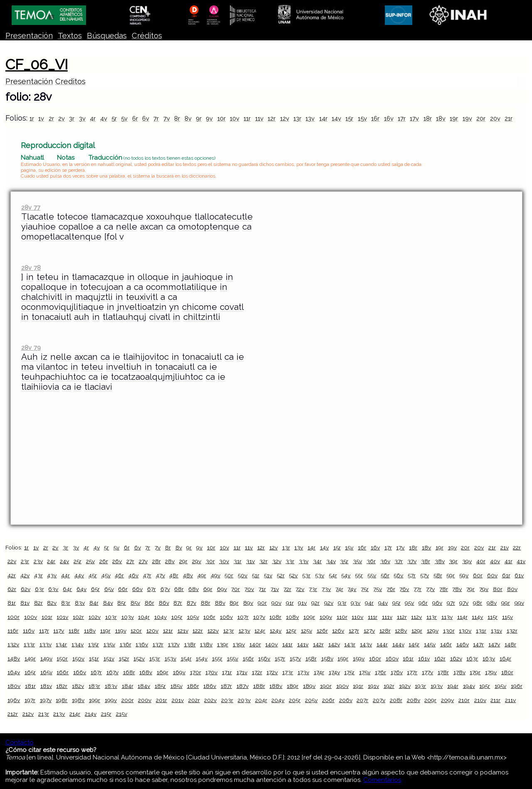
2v (62, 118)
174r (319, 672)
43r (38, 575)
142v (334, 644)
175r (349, 672)
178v (459, 672)
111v (387, 617)
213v (59, 714)
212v (28, 714)
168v (146, 672)
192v (405, 686)
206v (346, 700)
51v (268, 575)
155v (233, 658)
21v (505, 547)
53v (320, 575)
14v (336, 118)
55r (359, 575)
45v (106, 575)
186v (210, 686)
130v (465, 631)
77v (430, 589)
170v (211, 672)
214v (91, 714)
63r (39, 589)
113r (432, 617)
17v (414, 118)
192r (389, 686)
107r (243, 617)
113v (447, 617)
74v (352, 589)
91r (290, 603)
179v (491, 672)
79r (470, 589)
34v (331, 561)
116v (29, 631)
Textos (70, 36)
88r (206, 603)
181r (30, 686)
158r (311, 658)
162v (456, 658)
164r (505, 658)
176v (397, 672)
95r (397, 603)
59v (464, 575)
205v (311, 700)
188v (276, 686)
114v (477, 617)
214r (75, 714)
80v (512, 589)
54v (346, 575)
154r (186, 658)
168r (129, 672)
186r (193, 686)
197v (46, 700)
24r (51, 561)
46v (133, 575)
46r (119, 575)
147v (494, 644)
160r (375, 658)
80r (498, 589)
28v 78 (31, 268)
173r (288, 672)
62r (12, 589)
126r (322, 631)
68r (179, 589)
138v (206, 644)
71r (262, 589)
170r (196, 672)
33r (290, 561)
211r (495, 700)
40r (481, 561)
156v (264, 658)
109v (326, 617)
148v (14, 658)
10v (235, 118)
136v (142, 644)
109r (309, 617)
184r (128, 686)
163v (489, 658)
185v (176, 686)
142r (318, 644)
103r (111, 617)
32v (277, 561)
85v (135, 603)
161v (424, 658)
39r (453, 561)
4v (104, 118)
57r (412, 575)
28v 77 (31, 207)
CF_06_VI (37, 64)
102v (95, 617)
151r (94, 658)
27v (143, 561)
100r (14, 617)
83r (66, 603)
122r (198, 631)
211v (510, 700)
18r (428, 118)
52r (281, 575)
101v (62, 617)
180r (507, 672)
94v (383, 603)
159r (343, 658)
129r (417, 631)
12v (285, 118)
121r (168, 631)
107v (259, 617)
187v (243, 686)
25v (90, 561)
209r (430, 700)
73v (326, 589)
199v (111, 700)
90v (276, 603)
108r (275, 617)
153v (170, 658)
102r (78, 617)
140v (271, 644)
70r (235, 589)
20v (495, 118)
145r (414, 644)
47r (147, 575)
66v (137, 589)
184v (144, 686)
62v (26, 589)
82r (38, 603)
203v (244, 700)
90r (262, 603)
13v (310, 118)
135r (94, 644)
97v (464, 603)
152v (139, 658)
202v (210, 700)
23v (38, 561)
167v (112, 672)
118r (74, 631)
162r (440, 658)
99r (506, 603)
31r (238, 561)
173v (303, 672)
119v (121, 631)
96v (437, 603)
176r (381, 672)
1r (32, 118)
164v (14, 672)
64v (81, 589)
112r (402, 617)
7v (167, 118)
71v (275, 589)
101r (47, 617)
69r (208, 589)
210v (480, 700)
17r (402, 118)
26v (117, 561)
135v (109, 644)
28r (156, 561)
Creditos (70, 81)
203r (227, 700)
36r (371, 561)
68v (193, 589)
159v (359, 658)
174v (334, 672)
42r (12, 575)
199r (95, 700)
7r (156, 118)
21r (509, 118)
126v (338, 631)
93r (342, 603)
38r (426, 561)
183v (111, 686)
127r (354, 631)
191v (373, 686)
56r (385, 575)
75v (378, 589)
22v (12, 561)
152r (124, 658)
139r (223, 644)
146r (446, 644)
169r (163, 672)
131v (496, 631)
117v (59, 631)
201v (178, 700)
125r (291, 631)
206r (328, 700)
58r (438, 575)
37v (412, 561)
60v (492, 575)
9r (199, 118)
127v (369, 631)
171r (227, 672)
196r (517, 686)
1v (41, 118)
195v (500, 686)
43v (52, 575)
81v (25, 603)
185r (160, 686)
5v (124, 118)
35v (357, 561)
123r (229, 631)
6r (135, 118)
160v (392, 658)
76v (404, 589)
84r (94, 603)
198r (62, 700)
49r (202, 575)
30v (224, 561)
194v (469, 686)
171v (242, 672)
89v (248, 603)
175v (365, 672)
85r (122, 603)
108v (292, 617)
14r (323, 118)
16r (375, 118)
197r (30, 700)
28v (170, 561)
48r (174, 575)
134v (78, 644)
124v (276, 631)
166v (80, 672)
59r (451, 575)
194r (453, 686)
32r (264, 561)
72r (287, 589)
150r (62, 658)
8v (188, 118)
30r (210, 561)
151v (109, 658)
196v (14, 700)
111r (373, 617)
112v (416, 617)
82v (52, 603)
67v (165, 589)
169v (179, 672)
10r (222, 118)
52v (293, 575)
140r (255, 644)
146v (463, 644)
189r (293, 686)
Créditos (147, 36)
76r (391, 589)
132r (512, 631)
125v (307, 631)
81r (12, 603)
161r (408, 658)
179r (475, 672)
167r (96, 672)
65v (109, 589)
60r (478, 575)
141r (287, 644)
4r (93, 118)
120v (152, 631)
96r (423, 603)
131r (481, 631)
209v (447, 700)
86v (164, 603)
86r (149, 603)
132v (13, 644)
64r (67, 589)
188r (259, 686)
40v (495, 561)
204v (278, 700)
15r (349, 118)
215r (106, 714)
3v (82, 118)
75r (365, 589)
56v (398, 575)
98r (478, 603)
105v (193, 617)
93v (356, 603)
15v (362, 118)
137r (158, 644)
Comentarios (382, 780)
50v (243, 575)
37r (399, 561)
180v (14, 686)
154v (202, 658)
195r (485, 686)
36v (385, 561)
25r (78, 561)
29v (197, 561)
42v (25, 575)
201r (161, 700)
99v (519, 603)
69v (222, 589)
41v (521, 561)
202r (194, 700)
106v (226, 617)
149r (30, 658)
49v (216, 575)
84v (108, 603)
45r (93, 575)
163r (472, 658)
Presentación (29, 36)
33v (304, 561)
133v (46, 644)
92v (329, 603)
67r (151, 589)
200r (128, 700)
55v (372, 575)
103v (128, 617)
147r (478, 644)
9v (209, 118)
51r (256, 575)
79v (484, 589)
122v (213, 631)
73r (313, 589)
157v (295, 658)
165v (46, 672)
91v (302, 603)
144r (382, 644)
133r (29, 644)
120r (136, 631)
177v (427, 672)
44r (65, 575)
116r (13, 631)
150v (78, 658)
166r (63, 672)
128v (401, 631)
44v (79, 575)
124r (260, 631)
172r (257, 672)
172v (272, 672)
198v (78, 700)
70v (249, 589)
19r (454, 118)
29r (183, 561)
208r (396, 700)
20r (481, 118)
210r (464, 700)
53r (306, 575)
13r (297, 118)
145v (430, 644)
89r (234, 603)
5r (114, 118)
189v (309, 686)
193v (437, 686)
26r (104, 561)
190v (342, 686)
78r (444, 589)
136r (126, 644)
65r (95, 589)
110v (357, 617)
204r (261, 700)
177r (412, 672)
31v (250, 561)
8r (177, 118)
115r (493, 617)
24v (64, 561)
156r (248, 658)
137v (174, 644)
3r (72, 118)
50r (229, 575)
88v (220, 603)
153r (155, 658)
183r (94, 686)
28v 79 (31, 348)
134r (61, 644)
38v (440, 561)
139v (239, 644)
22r (517, 547)
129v (433, 631)
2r (51, 118)
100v (31, 617)
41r (509, 561)
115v (507, 617)
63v (53, 589)
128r (385, 631)
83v (80, 603)
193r (420, 686)
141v (303, 644)
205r (295, 700)
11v (259, 118)
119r (105, 631)
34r (317, 561)
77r (417, 589)
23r (25, 561)
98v (492, 603)
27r (130, 561)
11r (247, 118)
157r (280, 658)
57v (425, 575)
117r (44, 631)
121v (183, 631)
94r (369, 603)
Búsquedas (107, 36)
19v (467, 118)
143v (366, 644)
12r (272, 118)
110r (342, 617)
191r (358, 686)
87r (178, 603)
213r (44, 714)
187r (226, 686)
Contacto (20, 742)
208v (414, 700)
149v (46, 658)
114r (462, 617)
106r (209, 617)
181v (46, 686)
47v (160, 575)
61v (519, 575)
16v (389, 118)
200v (145, 700)
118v (90, 631)
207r (362, 700)
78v (457, 589)
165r (30, 672)
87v (191, 603)
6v (146, 118)
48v (188, 575)
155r (217, 658)
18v (441, 118)
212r (13, 714)
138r (190, 644)
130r (449, 631)
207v (379, 700)
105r (177, 617)
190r (326, 686)
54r (333, 575)
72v (300, 589)
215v (122, 714)
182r (62, 686)
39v (467, 561)
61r (506, 575)
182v (78, 686)
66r (123, 589)
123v (244, 631)
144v (398, 644)
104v (160, 617)
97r (451, 603)
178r (443, 672)
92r (315, 603)
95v (409, 603)
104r (144, 617)
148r (510, 644)
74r (339, 589)
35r (344, 561)
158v (327, 658)
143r (350, 644)
